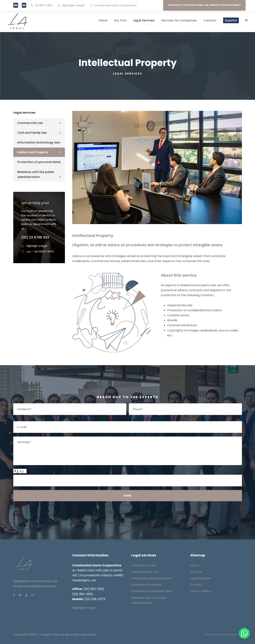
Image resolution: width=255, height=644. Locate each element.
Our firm (120, 20)
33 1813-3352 (44, 5)
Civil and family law (32, 133)
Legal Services (144, 20)
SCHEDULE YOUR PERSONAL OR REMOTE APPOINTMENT (204, 5)
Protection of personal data (39, 162)
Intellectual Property (33, 152)
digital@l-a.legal (73, 5)
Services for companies (179, 20)
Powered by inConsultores (223, 635)
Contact (210, 20)
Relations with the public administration (36, 174)
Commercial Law (30, 123)
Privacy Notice (201, 591)
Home (103, 20)
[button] (244, 633)
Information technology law (38, 142)
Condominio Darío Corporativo (116, 5)
